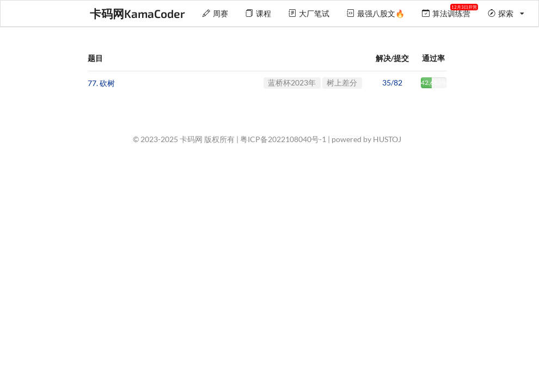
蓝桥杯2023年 (292, 82)
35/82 (392, 82)
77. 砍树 (101, 83)
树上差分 (342, 82)
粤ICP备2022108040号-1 (283, 139)
